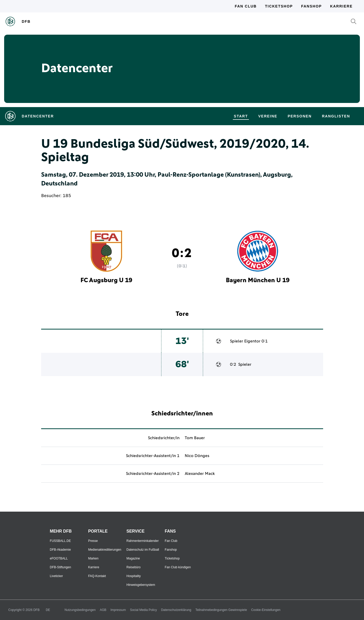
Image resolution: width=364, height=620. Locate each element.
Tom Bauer (195, 438)
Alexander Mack (200, 474)
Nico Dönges (197, 456)
